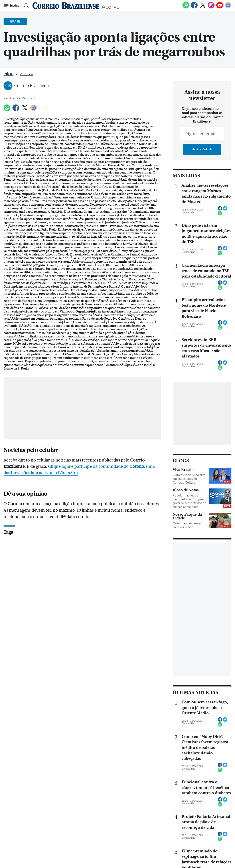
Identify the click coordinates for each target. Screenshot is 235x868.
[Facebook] (194, 8)
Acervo (110, 6)
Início (8, 74)
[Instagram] (211, 8)
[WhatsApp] (186, 8)
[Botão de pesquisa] (25, 6)
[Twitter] (203, 8)
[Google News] (228, 8)
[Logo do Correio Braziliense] (66, 6)
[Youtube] (220, 8)
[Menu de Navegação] (12, 6)
